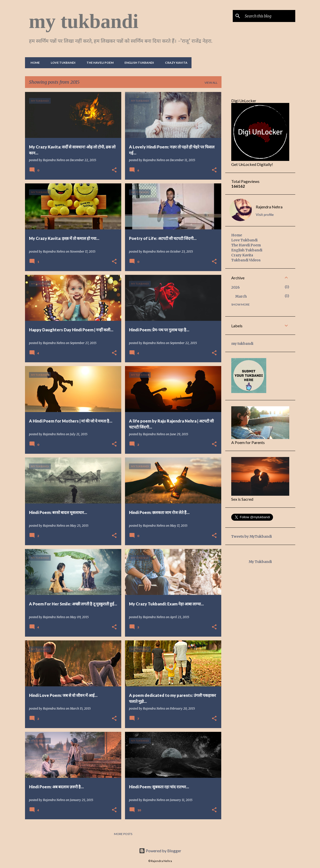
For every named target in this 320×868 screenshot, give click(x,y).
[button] (114, 170)
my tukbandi (84, 21)
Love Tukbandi (62, 63)
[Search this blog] (269, 16)
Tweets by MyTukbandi (251, 536)
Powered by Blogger (160, 851)
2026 (235, 287)
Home (34, 63)
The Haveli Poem (98, 63)
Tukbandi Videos (246, 260)
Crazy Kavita (175, 63)
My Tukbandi (260, 562)
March (241, 296)
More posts (123, 834)
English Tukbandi (138, 63)
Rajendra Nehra (269, 207)
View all (211, 83)
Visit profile (265, 215)
